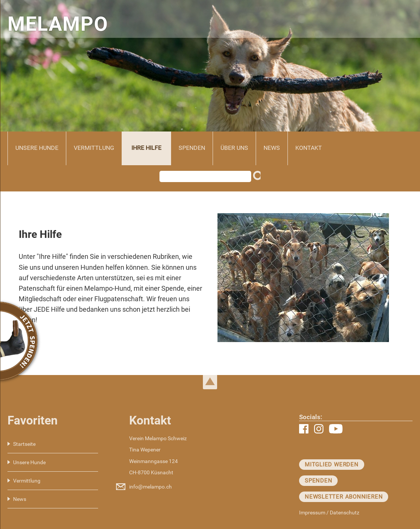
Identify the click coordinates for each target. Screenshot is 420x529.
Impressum (312, 513)
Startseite (24, 444)
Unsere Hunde (37, 148)
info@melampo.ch (150, 487)
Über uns (234, 148)
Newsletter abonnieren (344, 497)
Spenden (192, 148)
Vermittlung (94, 148)
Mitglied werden (332, 465)
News (272, 148)
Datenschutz (345, 513)
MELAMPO (58, 24)
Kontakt (309, 148)
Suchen (259, 178)
